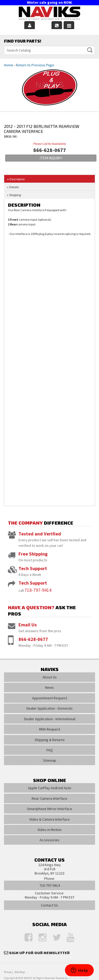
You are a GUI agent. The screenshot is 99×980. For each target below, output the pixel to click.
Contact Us (49, 905)
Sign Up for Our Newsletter (39, 953)
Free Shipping (33, 554)
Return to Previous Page (35, 65)
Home (9, 65)
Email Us (28, 625)
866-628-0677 (33, 639)
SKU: (8, 136)
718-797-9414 (38, 590)
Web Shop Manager (78, 978)
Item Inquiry (51, 158)
